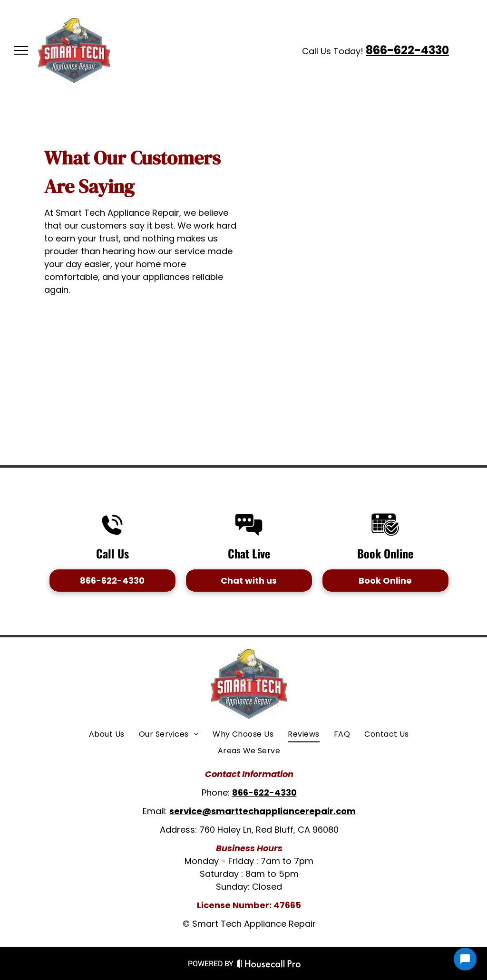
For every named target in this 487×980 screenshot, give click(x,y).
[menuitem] (107, 734)
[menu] (21, 50)
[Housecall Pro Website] (269, 966)
